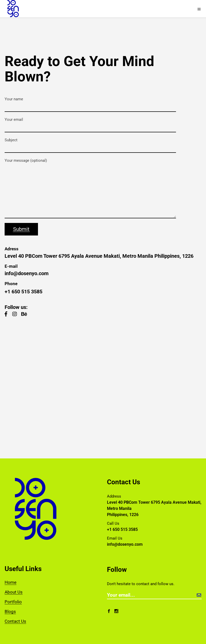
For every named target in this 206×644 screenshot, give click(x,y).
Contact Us (15, 621)
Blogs (10, 611)
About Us (14, 592)
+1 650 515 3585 (23, 292)
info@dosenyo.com (27, 273)
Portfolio (13, 602)
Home (11, 582)
